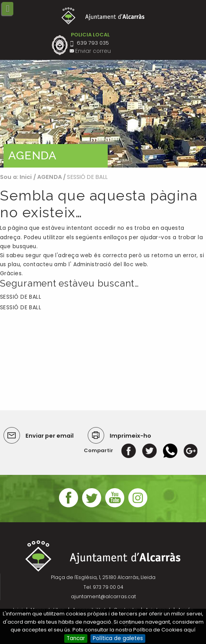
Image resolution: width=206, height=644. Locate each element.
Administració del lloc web (110, 264)
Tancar (76, 638)
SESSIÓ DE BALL (21, 297)
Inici (26, 177)
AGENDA (50, 177)
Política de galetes (118, 638)
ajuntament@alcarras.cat (103, 596)
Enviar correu (93, 51)
